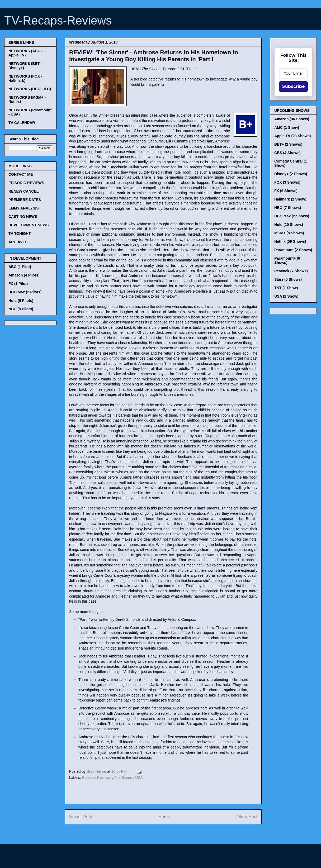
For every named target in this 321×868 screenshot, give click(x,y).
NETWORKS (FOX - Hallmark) (25, 78)
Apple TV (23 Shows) (292, 136)
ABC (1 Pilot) (20, 267)
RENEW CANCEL (23, 191)
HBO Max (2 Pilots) (25, 292)
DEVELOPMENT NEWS (29, 225)
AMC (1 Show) (287, 127)
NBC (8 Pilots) (21, 309)
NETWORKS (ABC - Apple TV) (25, 53)
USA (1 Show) (286, 296)
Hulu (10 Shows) (289, 225)
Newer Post (81, 817)
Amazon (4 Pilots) (24, 275)
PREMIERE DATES (25, 200)
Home (164, 817)
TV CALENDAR (22, 123)
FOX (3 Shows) (287, 182)
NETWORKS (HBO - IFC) (30, 89)
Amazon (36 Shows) (292, 119)
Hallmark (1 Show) (290, 199)
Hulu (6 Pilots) (21, 301)
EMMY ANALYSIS (24, 208)
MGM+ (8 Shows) (289, 233)
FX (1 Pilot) (18, 284)
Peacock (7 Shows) (291, 271)
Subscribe (294, 86)
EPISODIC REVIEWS (26, 183)
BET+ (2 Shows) (288, 144)
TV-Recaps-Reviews (58, 20)
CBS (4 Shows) (287, 153)
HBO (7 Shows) (288, 208)
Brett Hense (97, 771)
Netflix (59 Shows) (290, 241)
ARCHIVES (18, 242)
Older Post (247, 817)
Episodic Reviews (97, 778)
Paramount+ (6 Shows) (287, 260)
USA (139, 778)
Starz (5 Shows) (288, 279)
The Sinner (124, 778)
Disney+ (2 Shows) (291, 174)
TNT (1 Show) (286, 288)
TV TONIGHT (20, 233)
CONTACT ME (21, 174)
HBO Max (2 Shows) (292, 216)
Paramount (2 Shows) (293, 250)
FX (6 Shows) (286, 191)
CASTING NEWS (23, 217)
